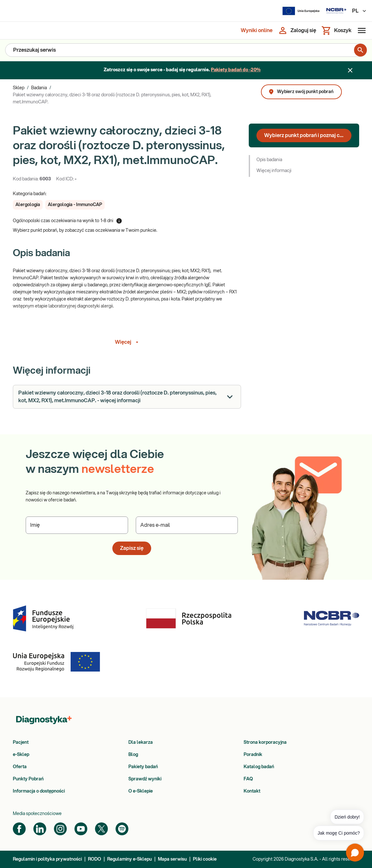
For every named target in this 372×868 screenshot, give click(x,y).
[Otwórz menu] (360, 30)
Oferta (20, 767)
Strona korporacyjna (265, 742)
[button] (28, 205)
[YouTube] (81, 829)
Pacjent (21, 742)
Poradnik (253, 755)
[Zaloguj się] (297, 30)
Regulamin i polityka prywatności (47, 859)
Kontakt (252, 791)
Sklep (19, 88)
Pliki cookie (205, 859)
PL (359, 11)
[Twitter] (101, 829)
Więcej (128, 342)
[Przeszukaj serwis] (180, 50)
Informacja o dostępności (39, 791)
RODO (95, 859)
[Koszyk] (336, 30)
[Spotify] (122, 829)
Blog (133, 755)
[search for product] (360, 50)
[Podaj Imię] (77, 525)
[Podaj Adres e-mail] (187, 525)
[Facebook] (19, 829)
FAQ (248, 779)
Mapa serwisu (172, 859)
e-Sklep (21, 755)
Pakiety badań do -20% (236, 70)
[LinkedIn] (40, 829)
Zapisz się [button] (132, 548)
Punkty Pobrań (28, 779)
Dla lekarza (141, 742)
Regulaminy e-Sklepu (130, 859)
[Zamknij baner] (350, 70)
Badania (39, 88)
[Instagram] (60, 829)
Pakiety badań (143, 767)
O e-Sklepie (141, 791)
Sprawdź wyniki (145, 779)
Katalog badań (259, 767)
